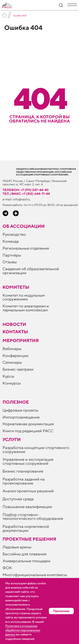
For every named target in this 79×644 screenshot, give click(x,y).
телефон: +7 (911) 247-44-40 (26, 190)
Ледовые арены (17, 547)
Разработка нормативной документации (26, 528)
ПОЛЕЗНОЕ (16, 402)
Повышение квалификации (27, 507)
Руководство (14, 234)
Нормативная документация (28, 424)
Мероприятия (21, 340)
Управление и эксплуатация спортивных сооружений (28, 461)
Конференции (15, 356)
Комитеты (16, 287)
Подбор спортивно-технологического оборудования (33, 517)
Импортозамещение (21, 417)
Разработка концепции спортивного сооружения (36, 450)
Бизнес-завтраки (18, 369)
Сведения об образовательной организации (31, 271)
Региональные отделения (26, 248)
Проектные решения (29, 539)
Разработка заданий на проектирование (24, 481)
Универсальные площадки (26, 561)
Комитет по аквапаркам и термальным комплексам (26, 308)
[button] (72, 5)
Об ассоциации (24, 226)
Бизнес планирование (23, 471)
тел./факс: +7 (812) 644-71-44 (26, 194)
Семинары (12, 362)
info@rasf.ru (21, 199)
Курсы (8, 376)
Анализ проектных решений (28, 491)
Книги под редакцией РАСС (28, 431)
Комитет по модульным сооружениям (24, 297)
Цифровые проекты (20, 410)
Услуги (12, 439)
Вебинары (12, 349)
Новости (14, 324)
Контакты (15, 332)
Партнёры (12, 255)
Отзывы (10, 262)
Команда (11, 241)
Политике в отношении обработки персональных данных (23, 630)
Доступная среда (18, 499)
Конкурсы (12, 383)
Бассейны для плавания (25, 554)
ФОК (7, 568)
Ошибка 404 (20, 15)
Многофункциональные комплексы (35, 575)
